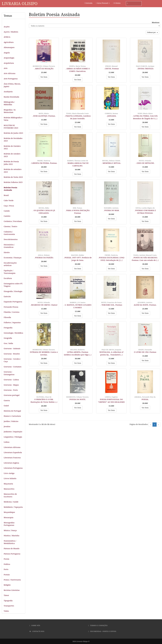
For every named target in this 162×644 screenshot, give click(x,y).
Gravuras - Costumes (13, 367)
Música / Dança (10, 530)
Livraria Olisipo (20, 4)
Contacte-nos (37, 631)
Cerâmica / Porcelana (13, 221)
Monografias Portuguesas (9, 524)
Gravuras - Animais (12, 348)
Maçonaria (8, 484)
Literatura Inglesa (11, 463)
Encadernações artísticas (10, 264)
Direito (7, 252)
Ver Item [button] (44, 77)
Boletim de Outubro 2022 (12, 147)
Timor (6, 595)
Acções (7, 27)
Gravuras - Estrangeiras (9, 373)
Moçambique (9, 512)
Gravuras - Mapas (11, 385)
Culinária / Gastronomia (9, 233)
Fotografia (8, 328)
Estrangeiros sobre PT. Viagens (13, 285)
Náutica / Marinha (11, 535)
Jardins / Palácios (11, 421)
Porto (6, 569)
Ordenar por (152, 32)
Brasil (6, 195)
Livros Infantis (10, 478)
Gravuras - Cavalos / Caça (12, 360)
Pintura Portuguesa (12, 554)
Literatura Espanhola (13, 452)
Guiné (6, 406)
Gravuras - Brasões (12, 354)
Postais (7, 575)
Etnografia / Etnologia (13, 291)
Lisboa (7, 442)
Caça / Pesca (9, 206)
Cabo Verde (9, 200)
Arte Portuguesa (11, 79)
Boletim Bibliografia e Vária (13, 119)
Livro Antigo (9, 473)
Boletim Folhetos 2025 (13, 182)
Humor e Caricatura (12, 416)
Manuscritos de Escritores (10, 495)
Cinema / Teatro (10, 226)
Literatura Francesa (12, 458)
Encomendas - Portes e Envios (102, 631)
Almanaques (9, 47)
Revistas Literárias (12, 590)
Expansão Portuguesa (13, 302)
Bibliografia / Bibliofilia (9, 103)
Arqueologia (9, 58)
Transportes (9, 606)
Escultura (8, 278)
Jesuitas (7, 426)
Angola (7, 53)
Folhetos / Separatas (12, 322)
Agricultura (9, 42)
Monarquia (9, 517)
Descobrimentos (11, 239)
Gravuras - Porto (11, 390)
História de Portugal (12, 411)
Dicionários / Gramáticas (9, 246)
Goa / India (8, 343)
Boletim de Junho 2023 (13, 133)
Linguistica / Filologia (13, 437)
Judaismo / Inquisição (13, 432)
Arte (6, 68)
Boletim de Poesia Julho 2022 (11, 163)
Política (7, 564)
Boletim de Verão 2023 (13, 177)
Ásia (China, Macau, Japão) (12, 85)
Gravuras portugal (12, 395)
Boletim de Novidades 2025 (13, 139)
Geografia (8, 338)
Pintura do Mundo (12, 548)
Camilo (7, 211)
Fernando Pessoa (11, 307)
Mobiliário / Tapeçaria (13, 507)
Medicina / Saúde (11, 502)
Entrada (88, 3)
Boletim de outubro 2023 (12, 155)
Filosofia (7, 317)
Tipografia (8, 601)
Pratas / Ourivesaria (12, 580)
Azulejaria (8, 92)
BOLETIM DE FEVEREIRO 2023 (11, 127)
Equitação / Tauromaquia (10, 272)
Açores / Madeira (11, 32)
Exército (7, 296)
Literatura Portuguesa (13, 468)
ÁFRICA (7, 37)
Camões (7, 216)
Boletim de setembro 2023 (13, 170)
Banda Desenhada (11, 97)
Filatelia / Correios (12, 312)
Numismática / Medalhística (10, 542)
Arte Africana (10, 73)
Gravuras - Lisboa (11, 380)
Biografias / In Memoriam (10, 111)
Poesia (6, 559)
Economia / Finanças (13, 258)
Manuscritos (9, 489)
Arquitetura (9, 63)
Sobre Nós (35, 625)
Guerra (7, 400)
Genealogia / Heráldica (13, 333)
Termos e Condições (98, 625)
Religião (7, 585)
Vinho (6, 611)
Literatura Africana (12, 447)
